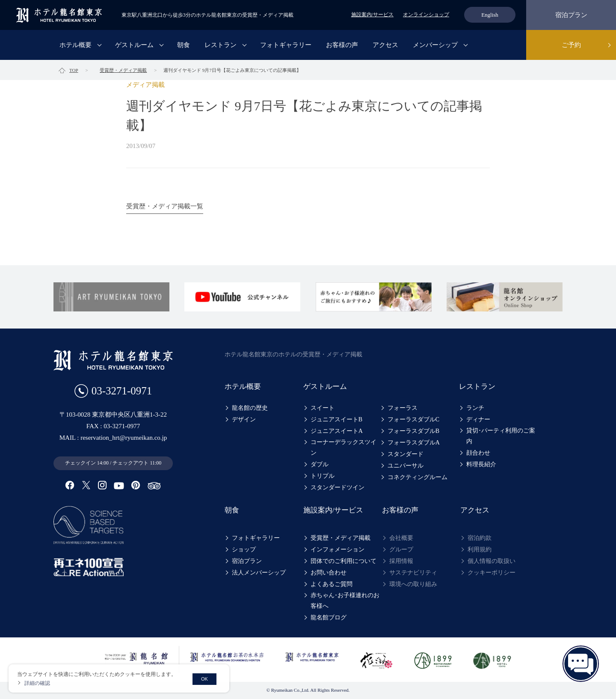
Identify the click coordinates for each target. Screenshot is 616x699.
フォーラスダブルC (413, 419)
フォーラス (403, 408)
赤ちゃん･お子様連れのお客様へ (345, 601)
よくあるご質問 (332, 584)
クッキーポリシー (492, 573)
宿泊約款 (480, 538)
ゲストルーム (134, 45)
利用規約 (480, 549)
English (490, 15)
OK (204, 679)
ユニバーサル (406, 466)
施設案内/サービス (372, 15)
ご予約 (571, 45)
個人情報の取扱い (492, 561)
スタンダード (406, 454)
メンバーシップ (435, 45)
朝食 (184, 45)
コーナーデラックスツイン (344, 447)
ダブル (320, 464)
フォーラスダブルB (413, 431)
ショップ (244, 549)
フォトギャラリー (286, 45)
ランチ (475, 408)
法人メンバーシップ (259, 573)
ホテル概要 (76, 45)
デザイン (244, 419)
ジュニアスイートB (336, 419)
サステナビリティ (413, 573)
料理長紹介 (481, 464)
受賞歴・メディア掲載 (341, 538)
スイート (323, 408)
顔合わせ (478, 453)
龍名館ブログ (329, 618)
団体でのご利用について (344, 561)
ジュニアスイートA (337, 431)
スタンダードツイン (338, 487)
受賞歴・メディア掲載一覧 (165, 206)
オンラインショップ (426, 15)
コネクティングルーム (418, 477)
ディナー (478, 419)
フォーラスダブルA (414, 443)
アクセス (385, 45)
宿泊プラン (571, 15)
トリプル (323, 476)
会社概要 (401, 538)
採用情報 (401, 561)
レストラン (221, 45)
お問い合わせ (329, 573)
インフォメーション (338, 549)
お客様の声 (342, 45)
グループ (401, 549)
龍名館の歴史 (250, 408)
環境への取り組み (413, 584)
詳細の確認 (37, 683)
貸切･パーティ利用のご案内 (501, 436)
